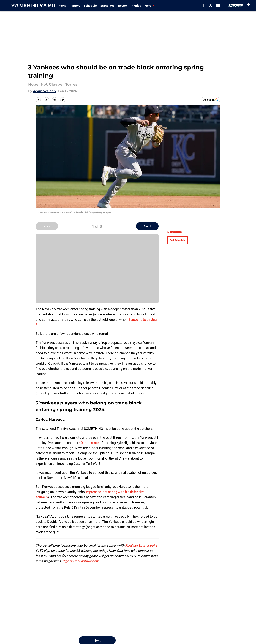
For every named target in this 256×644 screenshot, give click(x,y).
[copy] (63, 100)
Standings (107, 6)
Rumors (75, 6)
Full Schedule (178, 240)
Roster (123, 6)
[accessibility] (249, 5)
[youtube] (218, 5)
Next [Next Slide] (147, 226)
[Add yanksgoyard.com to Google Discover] (211, 100)
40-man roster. (90, 443)
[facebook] (203, 5)
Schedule (90, 6)
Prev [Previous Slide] (47, 226)
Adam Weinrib (44, 91)
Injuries (136, 6)
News (62, 6)
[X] (211, 5)
